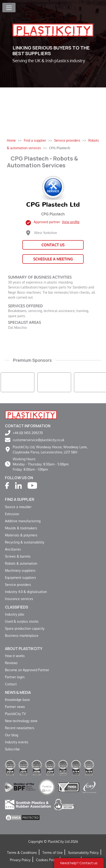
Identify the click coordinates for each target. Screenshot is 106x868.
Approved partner (57, 222)
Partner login (15, 677)
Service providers (18, 584)
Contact (11, 684)
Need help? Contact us (79, 863)
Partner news (15, 707)
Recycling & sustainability (25, 542)
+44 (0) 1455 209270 (28, 433)
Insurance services (19, 599)
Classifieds (16, 607)
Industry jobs (15, 614)
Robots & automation (21, 563)
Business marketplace (22, 635)
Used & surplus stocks (22, 621)
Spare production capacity (25, 628)
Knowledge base (17, 699)
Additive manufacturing (23, 521)
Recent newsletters (20, 728)
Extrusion (12, 514)
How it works (15, 656)
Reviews (11, 663)
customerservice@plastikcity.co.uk (39, 440)
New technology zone (21, 721)
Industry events (17, 742)
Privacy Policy (20, 860)
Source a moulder (18, 507)
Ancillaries (13, 549)
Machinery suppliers (20, 570)
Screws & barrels (18, 556)
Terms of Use (53, 852)
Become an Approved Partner (27, 670)
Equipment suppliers (20, 577)
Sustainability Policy (83, 852)
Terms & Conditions (22, 852)
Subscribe (12, 749)
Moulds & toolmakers (21, 528)
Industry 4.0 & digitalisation (26, 592)
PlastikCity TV (15, 714)
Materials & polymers (21, 535)
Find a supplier (20, 499)
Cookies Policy (47, 860)
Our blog (12, 735)
